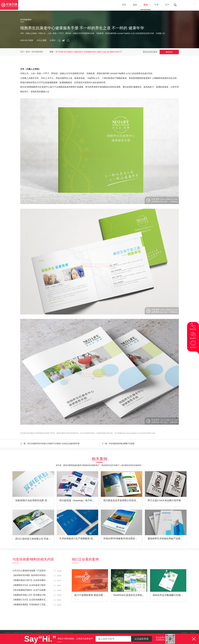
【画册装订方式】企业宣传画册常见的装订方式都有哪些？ (37, 613)
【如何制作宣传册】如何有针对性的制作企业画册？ (36, 586)
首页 (117, 5)
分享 (153, 5)
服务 (129, 5)
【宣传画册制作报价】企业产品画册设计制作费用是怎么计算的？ (37, 602)
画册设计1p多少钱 (111, 52)
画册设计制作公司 (126, 52)
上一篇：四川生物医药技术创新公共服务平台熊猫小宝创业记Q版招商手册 (50, 455)
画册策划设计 (82, 52)
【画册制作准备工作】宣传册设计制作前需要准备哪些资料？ (37, 607)
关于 (164, 5)
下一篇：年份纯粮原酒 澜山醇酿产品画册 (118, 455)
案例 (141, 5)
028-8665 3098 (187, 5)
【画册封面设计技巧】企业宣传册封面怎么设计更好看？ (37, 591)
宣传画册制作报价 (95, 52)
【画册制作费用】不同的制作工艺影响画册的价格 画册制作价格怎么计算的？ (37, 618)
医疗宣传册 (60, 52)
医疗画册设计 (71, 52)
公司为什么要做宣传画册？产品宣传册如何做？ (34, 581)
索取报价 (168, 52)
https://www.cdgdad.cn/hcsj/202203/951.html (140, 434)
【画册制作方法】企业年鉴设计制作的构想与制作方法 (37, 597)
